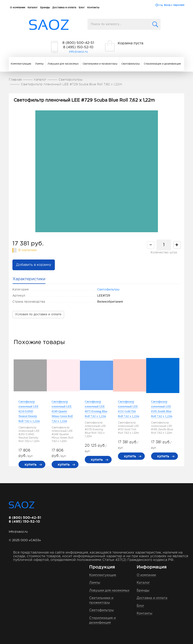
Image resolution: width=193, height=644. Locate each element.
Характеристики (29, 279)
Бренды (45, 7)
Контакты (93, 7)
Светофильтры (131, 64)
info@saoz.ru (78, 52)
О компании (18, 7)
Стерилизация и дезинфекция (162, 64)
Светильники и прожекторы (100, 64)
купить (31, 464)
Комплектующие (21, 64)
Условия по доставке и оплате (38, 314)
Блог (82, 7)
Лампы (39, 64)
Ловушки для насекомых (63, 64)
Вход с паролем (174, 5)
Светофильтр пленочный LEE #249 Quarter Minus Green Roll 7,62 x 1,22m (62, 411)
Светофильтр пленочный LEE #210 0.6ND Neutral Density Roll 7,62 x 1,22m (29, 411)
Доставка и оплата (64, 7)
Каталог (33, 7)
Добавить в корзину (34, 265)
